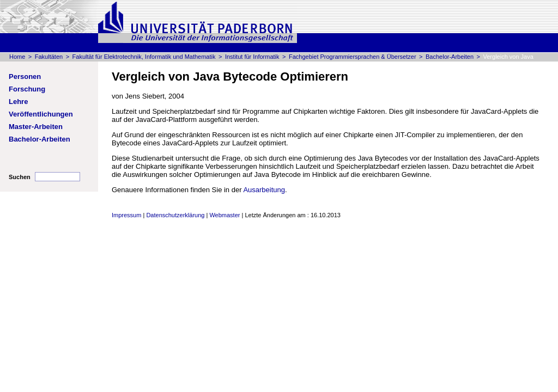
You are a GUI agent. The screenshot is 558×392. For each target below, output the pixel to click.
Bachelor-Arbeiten (450, 57)
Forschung (27, 89)
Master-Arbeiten (36, 127)
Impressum (126, 215)
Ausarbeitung (264, 190)
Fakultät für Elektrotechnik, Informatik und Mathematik (144, 57)
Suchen (20, 177)
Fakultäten (49, 57)
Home (17, 57)
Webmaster (225, 215)
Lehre (18, 102)
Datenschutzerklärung (175, 215)
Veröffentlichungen (41, 114)
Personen (25, 76)
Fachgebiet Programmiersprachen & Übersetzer (353, 57)
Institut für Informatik (252, 57)
